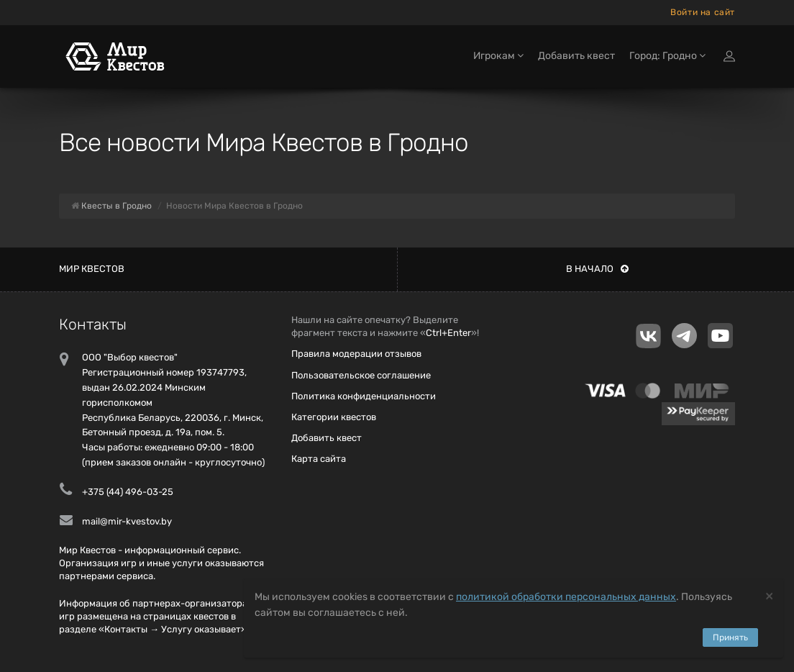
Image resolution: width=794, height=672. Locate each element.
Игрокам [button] (498, 56)
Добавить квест (576, 56)
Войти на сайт (703, 12)
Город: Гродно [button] (667, 56)
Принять (730, 637)
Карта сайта (319, 459)
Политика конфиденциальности (364, 396)
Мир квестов (92, 269)
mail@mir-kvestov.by (127, 521)
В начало (597, 269)
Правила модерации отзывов (356, 354)
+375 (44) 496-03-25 (128, 492)
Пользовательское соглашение (361, 375)
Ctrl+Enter (448, 333)
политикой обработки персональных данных (566, 597)
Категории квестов (334, 417)
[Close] (769, 595)
